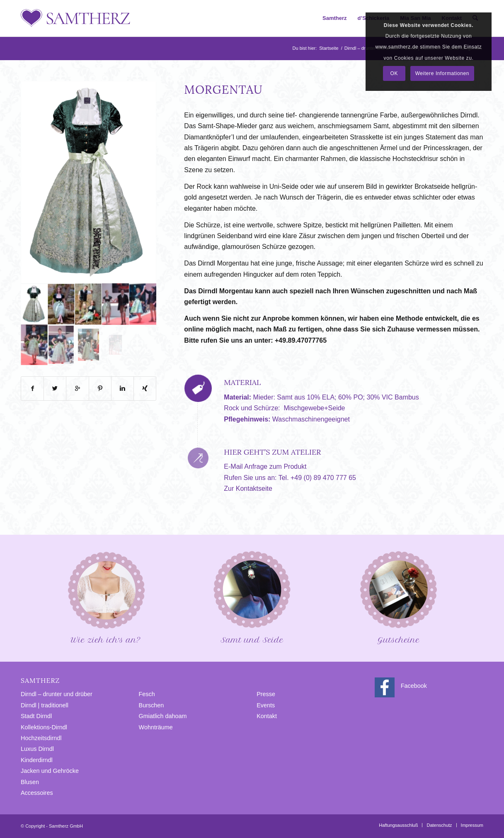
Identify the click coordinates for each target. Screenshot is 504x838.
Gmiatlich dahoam (163, 716)
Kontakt (267, 716)
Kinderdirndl (37, 760)
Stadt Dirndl (36, 716)
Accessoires (37, 793)
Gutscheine (398, 597)
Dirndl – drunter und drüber (57, 694)
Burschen (151, 705)
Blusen (30, 782)
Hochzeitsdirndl (41, 738)
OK (394, 73)
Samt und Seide (252, 597)
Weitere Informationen (442, 73)
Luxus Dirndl (37, 749)
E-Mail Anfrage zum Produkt (265, 467)
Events (266, 705)
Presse (266, 694)
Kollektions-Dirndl (44, 727)
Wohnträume (156, 727)
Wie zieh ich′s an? (106, 597)
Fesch (147, 694)
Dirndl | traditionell (45, 705)
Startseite (329, 48)
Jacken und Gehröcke (50, 771)
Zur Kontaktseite (248, 488)
